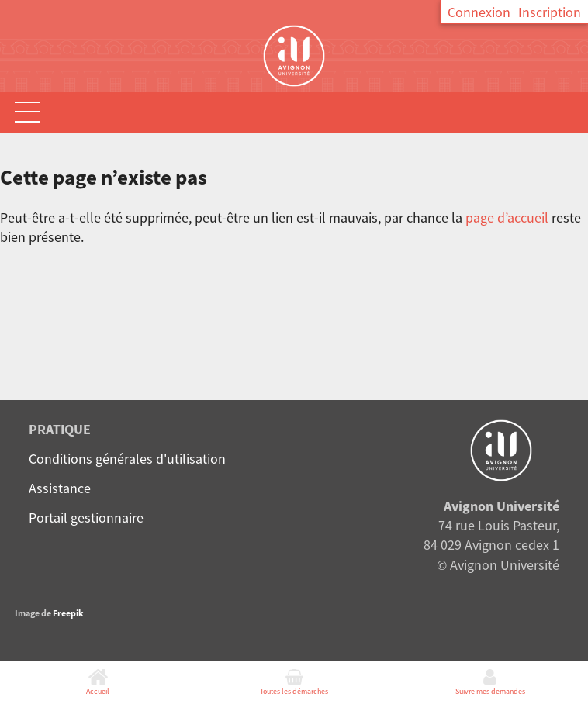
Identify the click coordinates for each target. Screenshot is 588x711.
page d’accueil (507, 217)
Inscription (550, 12)
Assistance (60, 488)
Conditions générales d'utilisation (127, 459)
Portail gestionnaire (86, 518)
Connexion (479, 12)
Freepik (68, 613)
